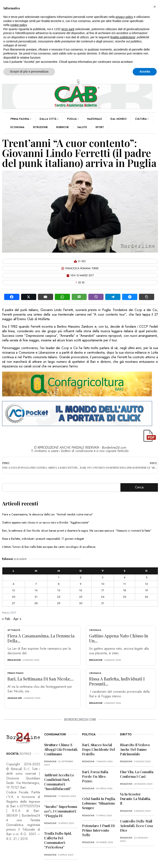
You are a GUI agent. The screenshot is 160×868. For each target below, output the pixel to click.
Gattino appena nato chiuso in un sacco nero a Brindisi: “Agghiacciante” (46, 522)
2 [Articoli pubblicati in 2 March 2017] (81, 577)
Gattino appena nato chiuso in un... (119, 638)
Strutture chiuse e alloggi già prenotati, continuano (61, 749)
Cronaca (95, 630)
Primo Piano (16, 673)
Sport (100, 127)
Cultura (142, 119)
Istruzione (40, 127)
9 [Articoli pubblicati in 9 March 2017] (81, 584)
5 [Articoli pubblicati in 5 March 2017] (147, 577)
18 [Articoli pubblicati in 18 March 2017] (125, 590)
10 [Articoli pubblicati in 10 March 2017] (103, 584)
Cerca (139, 487)
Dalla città (49, 119)
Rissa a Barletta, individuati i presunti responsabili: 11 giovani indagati (43, 539)
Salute (82, 127)
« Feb (6, 619)
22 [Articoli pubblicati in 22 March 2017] (59, 597)
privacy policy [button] (124, 17)
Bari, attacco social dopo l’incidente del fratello (99, 749)
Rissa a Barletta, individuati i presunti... (117, 681)
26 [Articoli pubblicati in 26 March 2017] (146, 597)
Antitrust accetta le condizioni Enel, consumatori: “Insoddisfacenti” (59, 782)
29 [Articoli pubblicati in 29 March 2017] (59, 603)
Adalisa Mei (15, 698)
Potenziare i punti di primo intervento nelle (98, 830)
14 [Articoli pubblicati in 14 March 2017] (36, 590)
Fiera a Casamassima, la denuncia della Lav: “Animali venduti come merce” (48, 514)
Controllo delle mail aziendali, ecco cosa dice (136, 826)
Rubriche (62, 127)
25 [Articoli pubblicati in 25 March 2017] (124, 597)
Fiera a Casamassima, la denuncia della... (41, 638)
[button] (155, 7)
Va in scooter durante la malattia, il (135, 799)
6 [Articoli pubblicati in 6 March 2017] (14, 584)
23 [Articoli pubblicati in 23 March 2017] (81, 597)
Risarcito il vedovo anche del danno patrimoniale (135, 749)
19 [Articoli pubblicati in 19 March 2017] (146, 590)
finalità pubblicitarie (123, 37)
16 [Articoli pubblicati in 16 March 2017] (81, 590)
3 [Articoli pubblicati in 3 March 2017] (103, 577)
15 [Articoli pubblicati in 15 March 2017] (59, 590)
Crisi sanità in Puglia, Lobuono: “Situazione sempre (99, 803)
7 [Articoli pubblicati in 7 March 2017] (36, 584)
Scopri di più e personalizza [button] (29, 72)
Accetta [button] (145, 72)
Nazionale (94, 119)
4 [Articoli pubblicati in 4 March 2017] (125, 577)
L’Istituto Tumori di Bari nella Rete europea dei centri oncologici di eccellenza (49, 547)
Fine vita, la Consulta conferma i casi (137, 774)
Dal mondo (118, 119)
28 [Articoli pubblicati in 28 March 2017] (36, 603)
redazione (14, 660)
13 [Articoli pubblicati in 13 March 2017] (13, 590)
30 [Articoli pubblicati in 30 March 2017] (81, 603)
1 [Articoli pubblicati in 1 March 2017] (59, 577)
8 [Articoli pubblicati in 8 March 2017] (59, 584)
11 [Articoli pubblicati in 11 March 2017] (125, 584)
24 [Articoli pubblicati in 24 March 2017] (103, 597)
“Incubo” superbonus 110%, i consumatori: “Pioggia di (61, 811)
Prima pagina (21, 119)
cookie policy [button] (18, 25)
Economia (17, 127)
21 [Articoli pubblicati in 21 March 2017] (36, 597)
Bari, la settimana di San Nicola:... (41, 679)
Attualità (14, 630)
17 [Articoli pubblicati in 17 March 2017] (103, 590)
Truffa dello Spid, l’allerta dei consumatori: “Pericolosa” (58, 840)
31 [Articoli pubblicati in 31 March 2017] (103, 603)
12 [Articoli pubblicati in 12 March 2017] (146, 584)
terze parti (68, 29)
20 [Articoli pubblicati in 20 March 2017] (14, 597)
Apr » (17, 619)
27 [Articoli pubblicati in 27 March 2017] (13, 603)
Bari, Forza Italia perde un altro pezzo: (95, 776)
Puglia (73, 119)
